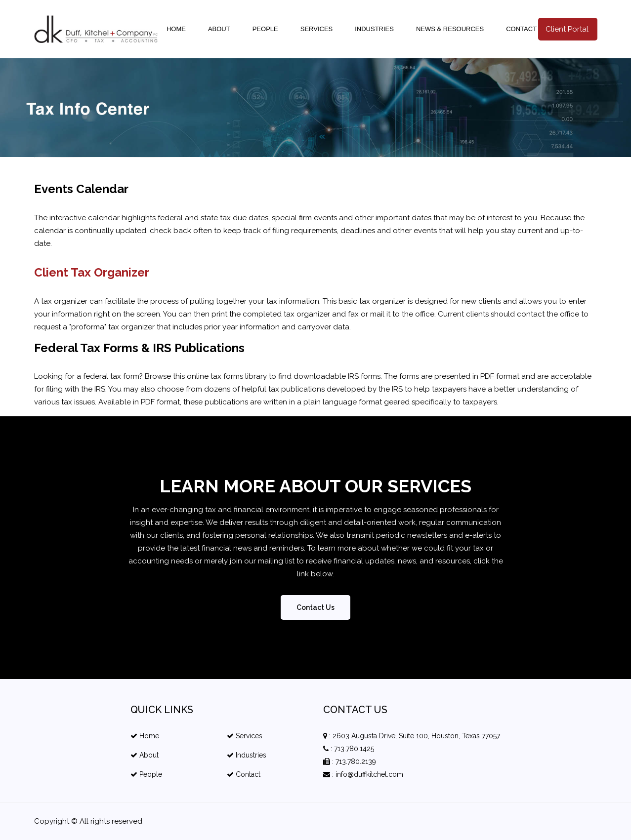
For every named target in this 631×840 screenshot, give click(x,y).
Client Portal (567, 29)
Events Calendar (81, 189)
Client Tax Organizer (92, 272)
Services (317, 29)
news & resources (450, 29)
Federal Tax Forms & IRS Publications (139, 348)
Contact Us (315, 607)
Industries (374, 29)
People (265, 29)
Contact (521, 29)
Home (176, 29)
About (219, 29)
